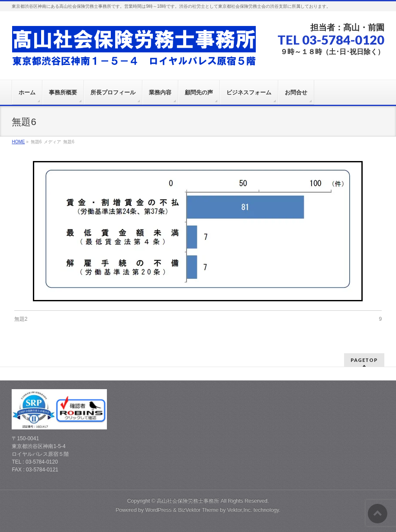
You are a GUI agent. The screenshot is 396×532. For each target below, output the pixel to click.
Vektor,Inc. (240, 510)
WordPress (159, 510)
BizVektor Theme (198, 510)
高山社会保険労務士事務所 (188, 501)
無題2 (21, 319)
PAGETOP (364, 360)
